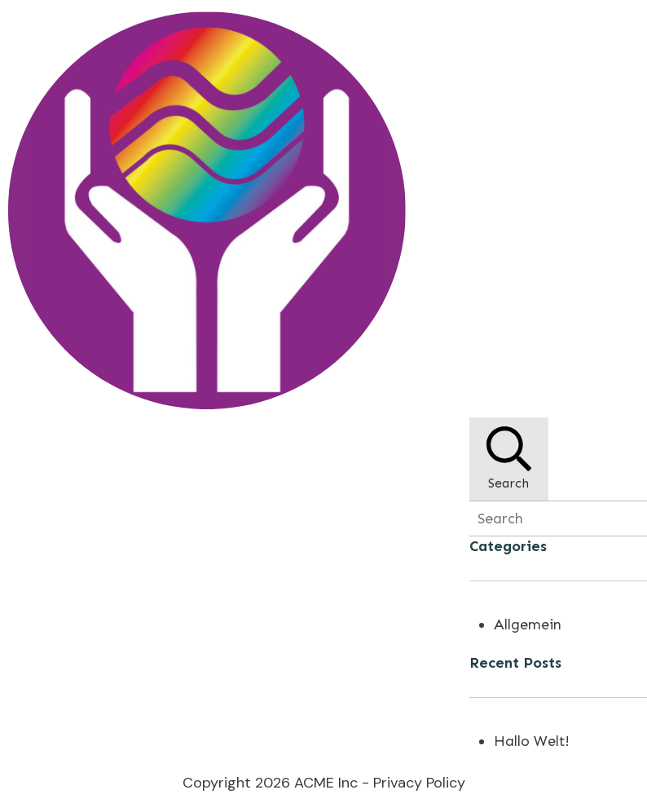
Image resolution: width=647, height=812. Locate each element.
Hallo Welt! (532, 741)
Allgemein (528, 624)
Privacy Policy (419, 783)
